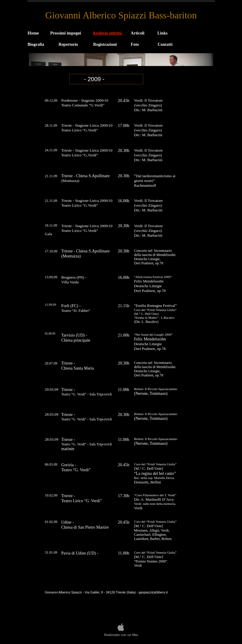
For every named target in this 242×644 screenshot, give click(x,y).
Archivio (107, 33)
